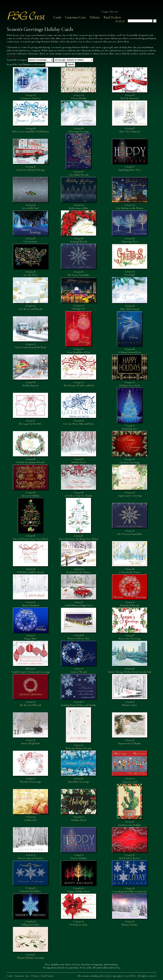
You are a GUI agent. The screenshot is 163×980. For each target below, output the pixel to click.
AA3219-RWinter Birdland (30, 604)
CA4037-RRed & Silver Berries (130, 857)
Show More (12, 56)
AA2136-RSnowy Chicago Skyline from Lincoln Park (130, 670)
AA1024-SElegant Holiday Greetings (30, 956)
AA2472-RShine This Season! (130, 307)
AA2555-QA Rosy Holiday (79, 97)
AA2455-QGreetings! (130, 273)
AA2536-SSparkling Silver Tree (130, 168)
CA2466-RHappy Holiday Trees (79, 890)
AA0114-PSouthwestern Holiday (130, 823)
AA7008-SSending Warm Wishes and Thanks (79, 703)
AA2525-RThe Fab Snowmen (130, 97)
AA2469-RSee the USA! (30, 273)
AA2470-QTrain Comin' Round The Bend (30, 346)
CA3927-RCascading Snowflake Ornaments (130, 890)
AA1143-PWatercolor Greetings (130, 637)
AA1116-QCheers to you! (130, 780)
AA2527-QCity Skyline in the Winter (130, 207)
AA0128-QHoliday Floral (79, 818)
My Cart (114, 12)
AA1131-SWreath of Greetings (30, 780)
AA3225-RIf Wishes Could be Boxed (30, 571)
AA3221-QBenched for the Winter (78, 571)
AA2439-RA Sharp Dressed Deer (130, 351)
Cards (57, 17)
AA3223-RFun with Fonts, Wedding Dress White (79, 537)
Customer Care (75, 17)
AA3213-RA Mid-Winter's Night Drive (79, 604)
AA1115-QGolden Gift (30, 818)
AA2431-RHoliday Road (78, 461)
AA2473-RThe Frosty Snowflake (78, 273)
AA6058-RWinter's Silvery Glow (78, 637)
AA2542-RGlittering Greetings (78, 130)
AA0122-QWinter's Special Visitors (30, 857)
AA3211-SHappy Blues (30, 637)
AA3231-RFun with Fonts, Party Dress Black (30, 537)
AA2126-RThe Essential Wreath (30, 703)
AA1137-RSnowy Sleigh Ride (30, 742)
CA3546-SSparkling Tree (130, 427)
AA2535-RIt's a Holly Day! (30, 207)
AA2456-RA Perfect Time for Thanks (78, 494)
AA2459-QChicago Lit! (78, 307)
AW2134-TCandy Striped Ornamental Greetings (30, 670)
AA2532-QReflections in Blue (79, 207)
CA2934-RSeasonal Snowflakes (30, 890)
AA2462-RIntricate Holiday (30, 494)
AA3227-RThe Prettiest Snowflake (130, 532)
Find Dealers (112, 17)
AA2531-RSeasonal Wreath (79, 240)
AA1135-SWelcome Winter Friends (78, 747)
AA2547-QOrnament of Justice (30, 97)
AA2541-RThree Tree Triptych (130, 130)
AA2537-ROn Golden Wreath (79, 173)
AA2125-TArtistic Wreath (78, 670)
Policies (95, 17)
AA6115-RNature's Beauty (130, 923)
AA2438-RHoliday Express (30, 384)
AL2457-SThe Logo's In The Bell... (30, 422)
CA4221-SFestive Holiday (78, 857)
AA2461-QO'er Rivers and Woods (30, 307)
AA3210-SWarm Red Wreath (130, 604)
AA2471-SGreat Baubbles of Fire (79, 351)
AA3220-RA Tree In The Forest (130, 571)
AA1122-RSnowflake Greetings (78, 780)
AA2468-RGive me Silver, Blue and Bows (79, 422)
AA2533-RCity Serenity (30, 240)
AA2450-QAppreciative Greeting (130, 494)
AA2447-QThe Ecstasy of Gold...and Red (79, 384)
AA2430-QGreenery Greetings (130, 461)
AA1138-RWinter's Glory (130, 703)
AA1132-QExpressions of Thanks (130, 742)
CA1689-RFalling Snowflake (30, 923)
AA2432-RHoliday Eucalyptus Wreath (30, 461)
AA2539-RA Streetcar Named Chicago (30, 168)
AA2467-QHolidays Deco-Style (130, 384)
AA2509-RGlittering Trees (130, 240)
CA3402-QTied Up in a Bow (78, 923)
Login (106, 12)
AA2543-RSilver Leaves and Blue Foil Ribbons (30, 130)
